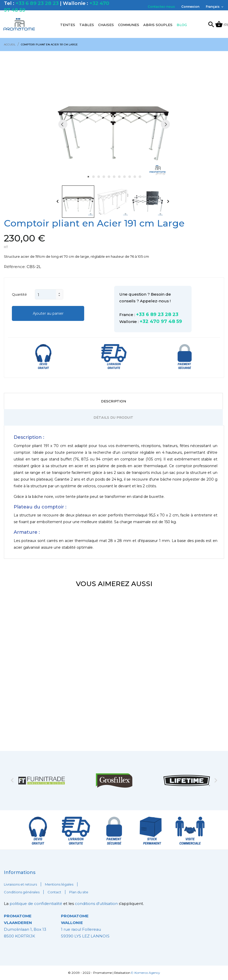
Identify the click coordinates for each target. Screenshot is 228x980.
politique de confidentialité (36, 904)
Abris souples (158, 25)
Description (113, 401)
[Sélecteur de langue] (215, 7)
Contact (54, 892)
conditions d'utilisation (96, 904)
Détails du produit (113, 417)
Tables (87, 25)
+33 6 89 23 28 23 (37, 3)
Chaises (106, 25)
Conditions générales (22, 892)
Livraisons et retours (20, 884)
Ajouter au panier (48, 313)
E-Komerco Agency (146, 973)
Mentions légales (59, 884)
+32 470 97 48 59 (161, 321)
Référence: (15, 267)
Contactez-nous (161, 7)
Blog (182, 25)
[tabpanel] (114, 124)
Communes (129, 25)
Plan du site (79, 892)
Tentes (68, 25)
